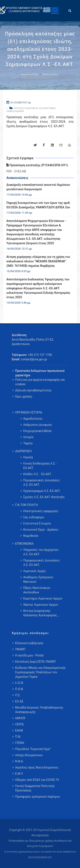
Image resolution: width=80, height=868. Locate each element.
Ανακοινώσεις (51, 74)
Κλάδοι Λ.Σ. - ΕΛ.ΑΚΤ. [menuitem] (37, 474)
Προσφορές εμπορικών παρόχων (38, 797)
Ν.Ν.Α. (19, 761)
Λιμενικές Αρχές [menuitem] (35, 571)
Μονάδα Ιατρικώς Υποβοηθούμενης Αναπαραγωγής (39, 710)
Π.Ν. (18, 737)
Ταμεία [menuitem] (28, 443)
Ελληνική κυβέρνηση (29, 643)
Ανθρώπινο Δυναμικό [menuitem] (38, 425)
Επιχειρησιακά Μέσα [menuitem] (37, 431)
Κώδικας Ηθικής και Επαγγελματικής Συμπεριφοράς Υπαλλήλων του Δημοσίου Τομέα (40, 672)
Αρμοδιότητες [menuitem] (33, 419)
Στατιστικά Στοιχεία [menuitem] (37, 523)
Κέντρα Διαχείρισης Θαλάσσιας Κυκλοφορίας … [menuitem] (41, 613)
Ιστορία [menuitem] (28, 437)
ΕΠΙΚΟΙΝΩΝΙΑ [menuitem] (24, 544)
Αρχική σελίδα (30, 74)
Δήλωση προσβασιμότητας (33, 390)
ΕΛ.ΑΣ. (20, 701)
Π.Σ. (18, 695)
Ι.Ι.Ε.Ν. (19, 683)
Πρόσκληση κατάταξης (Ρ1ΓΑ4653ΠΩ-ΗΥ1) (37, 165)
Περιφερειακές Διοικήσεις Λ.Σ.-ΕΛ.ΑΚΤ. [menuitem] (42, 482)
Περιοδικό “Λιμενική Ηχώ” (33, 749)
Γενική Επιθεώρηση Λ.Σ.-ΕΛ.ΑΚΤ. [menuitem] (40, 466)
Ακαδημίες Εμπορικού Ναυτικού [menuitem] (38, 579)
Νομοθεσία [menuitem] (31, 536)
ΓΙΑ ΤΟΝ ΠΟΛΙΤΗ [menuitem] (26, 505)
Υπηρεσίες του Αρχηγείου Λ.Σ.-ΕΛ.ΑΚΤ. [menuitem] (41, 552)
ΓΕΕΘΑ (20, 743)
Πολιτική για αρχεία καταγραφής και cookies (40, 382)
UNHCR (20, 718)
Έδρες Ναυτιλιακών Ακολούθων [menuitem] (37, 590)
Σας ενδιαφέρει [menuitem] (34, 517)
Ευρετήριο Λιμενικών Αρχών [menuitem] (43, 598)
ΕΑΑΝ (19, 730)
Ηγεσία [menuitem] (28, 457)
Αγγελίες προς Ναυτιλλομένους (37, 767)
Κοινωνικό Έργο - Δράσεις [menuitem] (41, 530)
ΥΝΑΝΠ (20, 649)
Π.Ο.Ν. (19, 689)
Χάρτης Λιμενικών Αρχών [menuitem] (41, 605)
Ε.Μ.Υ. (19, 774)
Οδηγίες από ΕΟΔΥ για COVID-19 (37, 780)
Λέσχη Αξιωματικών (29, 755)
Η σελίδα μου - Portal (29, 655)
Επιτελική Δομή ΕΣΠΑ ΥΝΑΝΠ (35, 662)
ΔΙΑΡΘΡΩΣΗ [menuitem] (23, 451)
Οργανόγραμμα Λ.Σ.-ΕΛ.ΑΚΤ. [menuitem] (42, 491)
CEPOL (20, 724)
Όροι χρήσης (24, 396)
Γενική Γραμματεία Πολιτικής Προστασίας (35, 788)
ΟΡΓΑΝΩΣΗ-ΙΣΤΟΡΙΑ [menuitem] (29, 412)
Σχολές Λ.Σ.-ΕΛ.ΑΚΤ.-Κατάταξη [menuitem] (44, 497)
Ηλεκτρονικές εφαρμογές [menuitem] (41, 511)
